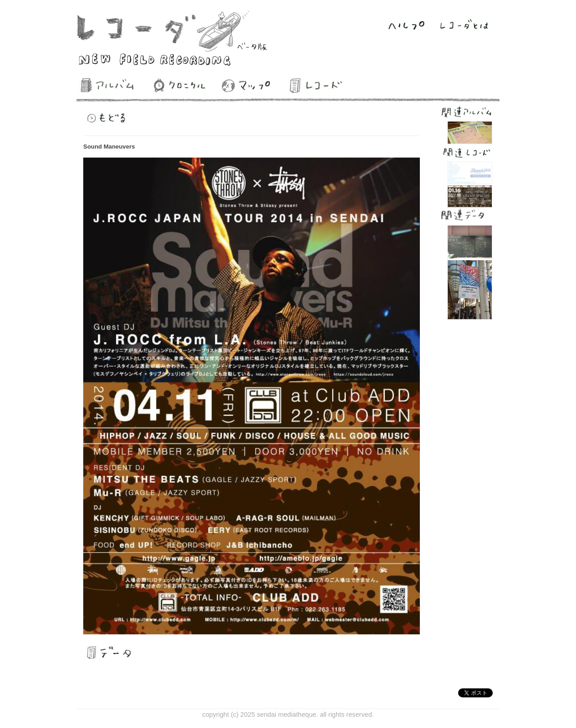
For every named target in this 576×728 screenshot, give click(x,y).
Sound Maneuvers (109, 147)
